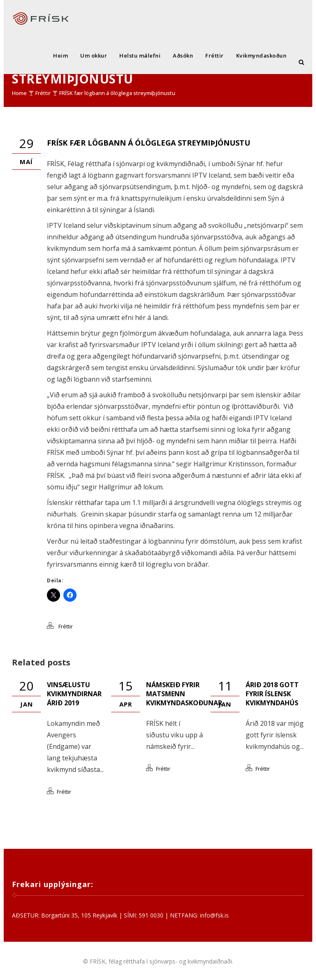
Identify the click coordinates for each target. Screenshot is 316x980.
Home (19, 93)
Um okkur (94, 56)
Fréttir (215, 56)
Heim (60, 56)
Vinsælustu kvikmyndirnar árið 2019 (74, 694)
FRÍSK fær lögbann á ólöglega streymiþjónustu (117, 93)
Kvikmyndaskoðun (261, 56)
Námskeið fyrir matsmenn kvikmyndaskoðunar (184, 694)
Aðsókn (183, 56)
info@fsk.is (214, 915)
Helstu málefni (140, 56)
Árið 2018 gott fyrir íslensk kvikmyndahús (272, 694)
